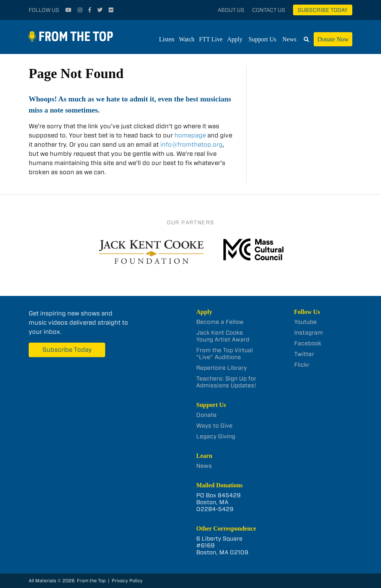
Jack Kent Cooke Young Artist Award (223, 336)
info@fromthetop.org (191, 145)
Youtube (305, 322)
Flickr (302, 365)
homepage (190, 135)
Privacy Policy (127, 581)
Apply (235, 39)
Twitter (304, 354)
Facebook (308, 343)
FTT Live (211, 39)
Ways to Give (214, 426)
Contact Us (269, 10)
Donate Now (333, 39)
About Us (231, 10)
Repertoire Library (221, 368)
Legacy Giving (216, 436)
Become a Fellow (220, 322)
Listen (167, 39)
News (289, 39)
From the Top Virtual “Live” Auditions (225, 354)
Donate (206, 415)
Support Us (262, 39)
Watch (187, 39)
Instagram (309, 333)
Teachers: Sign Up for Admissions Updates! (226, 382)
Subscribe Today (323, 10)
